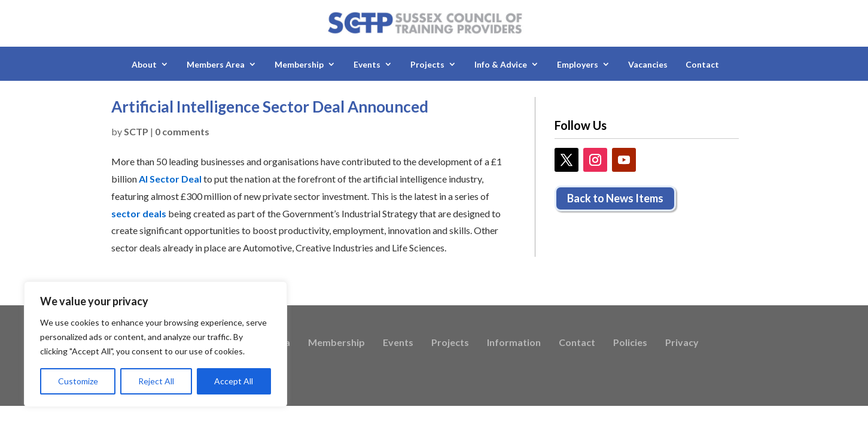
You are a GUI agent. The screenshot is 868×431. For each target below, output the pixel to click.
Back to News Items (615, 198)
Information (514, 343)
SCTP (136, 131)
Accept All (234, 381)
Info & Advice (501, 64)
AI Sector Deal (170, 179)
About (144, 64)
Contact (702, 64)
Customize (78, 381)
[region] (156, 344)
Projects (427, 64)
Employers (578, 64)
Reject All (156, 381)
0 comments (182, 131)
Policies (630, 343)
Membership (299, 64)
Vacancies (648, 64)
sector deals (139, 213)
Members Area (216, 64)
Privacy (682, 343)
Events (367, 64)
